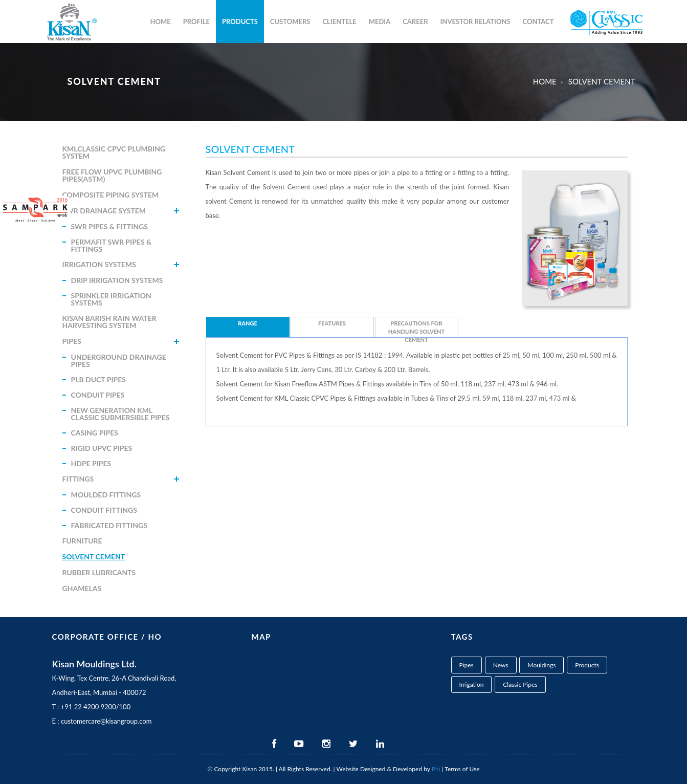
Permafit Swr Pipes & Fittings (112, 245)
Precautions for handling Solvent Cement (416, 329)
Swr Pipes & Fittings (110, 226)
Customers (290, 21)
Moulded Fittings (106, 495)
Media (380, 21)
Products (240, 21)
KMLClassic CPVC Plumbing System (114, 152)
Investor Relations (475, 21)
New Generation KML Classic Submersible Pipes (120, 414)
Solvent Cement (94, 557)
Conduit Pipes (98, 395)
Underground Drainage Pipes (119, 361)
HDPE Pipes (91, 463)
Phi (436, 769)
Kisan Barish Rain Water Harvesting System (109, 322)
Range (248, 323)
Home (161, 21)
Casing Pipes (95, 433)
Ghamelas (82, 588)
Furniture (82, 541)
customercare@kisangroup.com (106, 721)
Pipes (72, 341)
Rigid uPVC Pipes (102, 448)
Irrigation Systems (99, 264)
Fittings (78, 479)
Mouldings (541, 665)
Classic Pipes (520, 684)
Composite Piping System (111, 195)
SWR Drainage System (104, 211)
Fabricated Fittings (109, 525)
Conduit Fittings (104, 510)
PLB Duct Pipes (98, 379)
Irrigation (472, 684)
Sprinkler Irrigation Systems (111, 299)
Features (332, 323)
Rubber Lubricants (99, 572)
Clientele (339, 21)
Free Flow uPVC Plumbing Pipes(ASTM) (112, 175)
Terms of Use (462, 769)
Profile (196, 21)
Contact (538, 21)
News (501, 665)
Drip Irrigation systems (117, 280)
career (415, 21)
